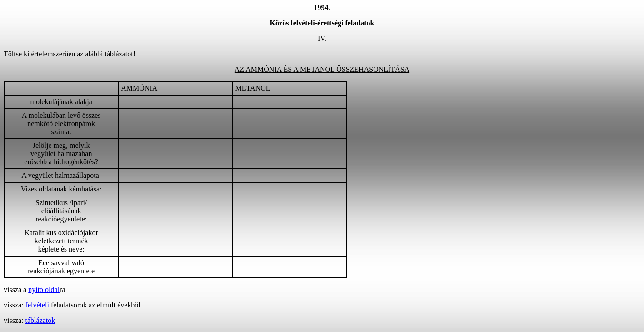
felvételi (37, 305)
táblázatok (40, 320)
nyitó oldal (44, 289)
